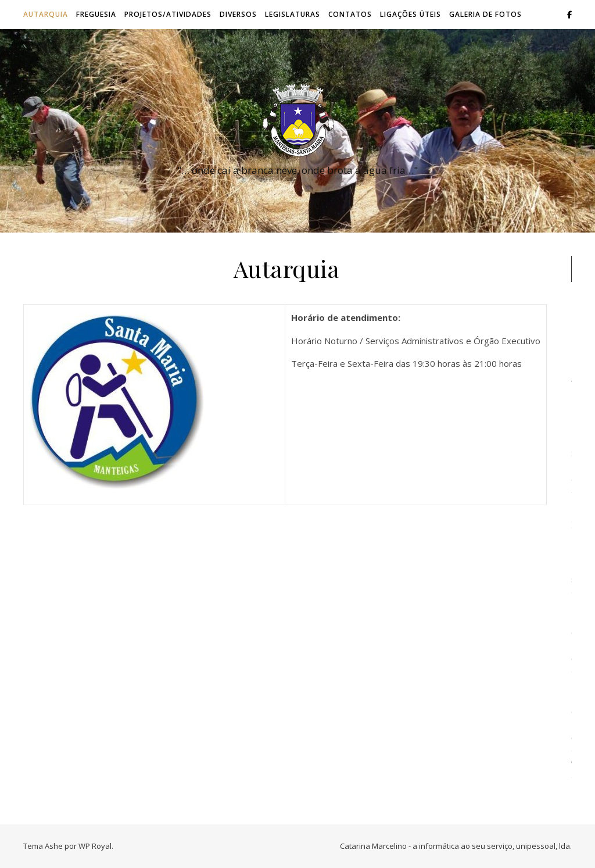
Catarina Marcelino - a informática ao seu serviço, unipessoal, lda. (456, 846)
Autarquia (46, 14)
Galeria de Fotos (485, 14)
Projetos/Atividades (168, 14)
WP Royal (95, 846)
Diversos (238, 14)
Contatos (350, 14)
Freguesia (96, 14)
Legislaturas (293, 14)
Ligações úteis (411, 14)
